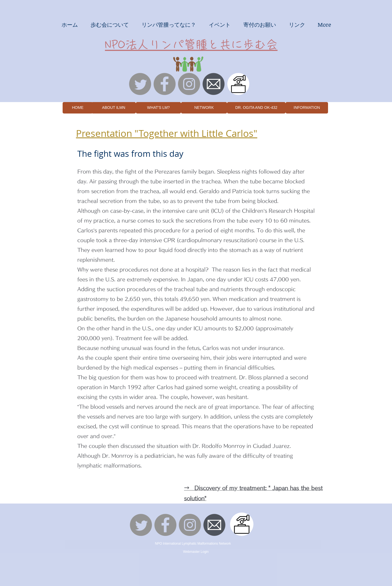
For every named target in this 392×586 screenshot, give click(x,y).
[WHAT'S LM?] (158, 108)
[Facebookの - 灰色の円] (165, 84)
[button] (70, 24)
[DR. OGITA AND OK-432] (256, 108)
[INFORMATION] (307, 108)
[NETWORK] (204, 108)
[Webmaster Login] (196, 552)
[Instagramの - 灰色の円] (189, 84)
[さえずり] (140, 84)
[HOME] (78, 108)
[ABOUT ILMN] (114, 108)
